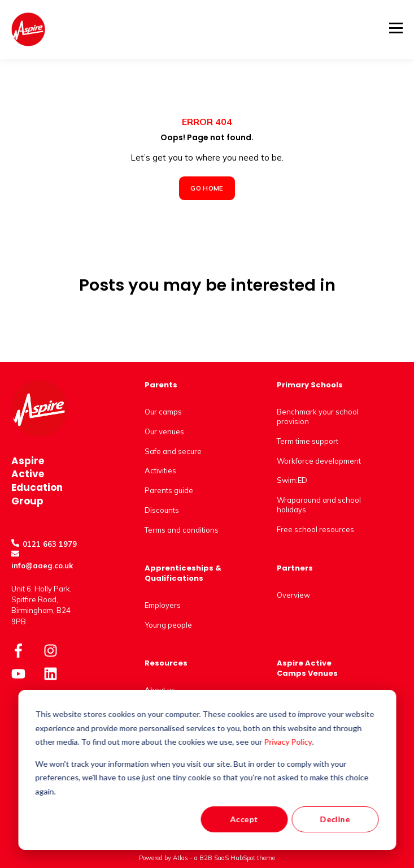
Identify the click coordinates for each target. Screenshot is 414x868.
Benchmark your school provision (318, 416)
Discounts (162, 510)
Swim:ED (292, 480)
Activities (160, 470)
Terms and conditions (182, 530)
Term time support (308, 441)
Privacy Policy (288, 742)
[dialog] (207, 770)
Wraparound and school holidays (319, 505)
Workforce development (319, 461)
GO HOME (207, 188)
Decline (335, 819)
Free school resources (315, 529)
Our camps (163, 412)
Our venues (164, 431)
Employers (163, 605)
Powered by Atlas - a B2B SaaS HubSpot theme (207, 858)
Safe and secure (173, 451)
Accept (244, 819)
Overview (293, 595)
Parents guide (169, 490)
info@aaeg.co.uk (42, 565)
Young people (168, 625)
